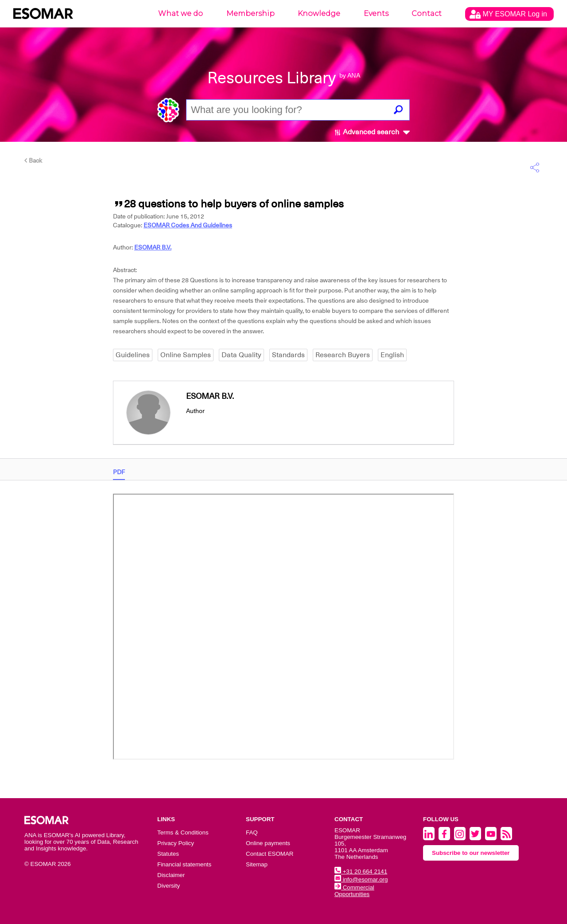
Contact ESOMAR (270, 854)
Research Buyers (343, 355)
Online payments (268, 843)
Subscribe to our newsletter (471, 853)
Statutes (168, 854)
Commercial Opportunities (354, 891)
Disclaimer (171, 875)
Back (33, 160)
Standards (288, 355)
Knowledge (319, 14)
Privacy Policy (176, 843)
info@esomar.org (361, 879)
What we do (181, 14)
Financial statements (184, 864)
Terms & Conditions (183, 832)
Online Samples (186, 355)
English (392, 355)
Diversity (169, 886)
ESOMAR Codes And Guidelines (188, 225)
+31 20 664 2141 (361, 871)
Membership (250, 14)
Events (376, 14)
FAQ (252, 832)
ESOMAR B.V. (153, 247)
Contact (427, 14)
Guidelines (133, 355)
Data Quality (241, 355)
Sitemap (257, 864)
